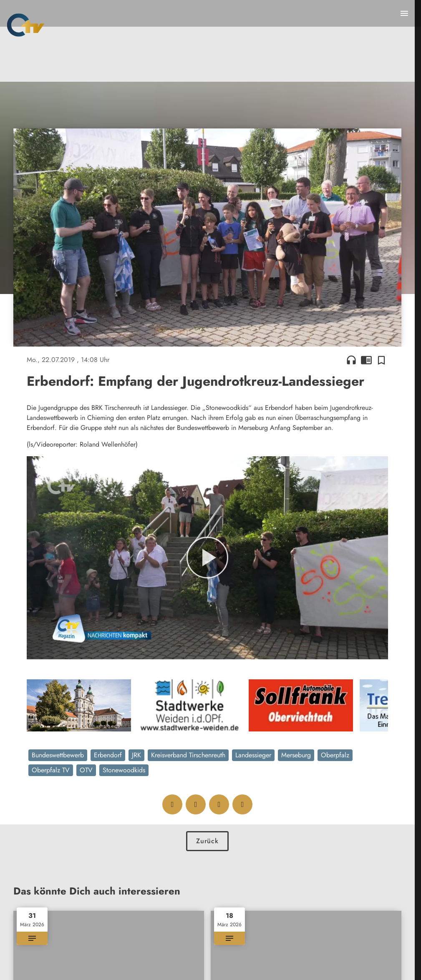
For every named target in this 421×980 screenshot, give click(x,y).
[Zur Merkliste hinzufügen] (381, 360)
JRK (136, 755)
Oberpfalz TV (51, 770)
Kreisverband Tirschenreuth (188, 755)
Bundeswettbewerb (58, 755)
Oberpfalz (335, 755)
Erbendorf (108, 755)
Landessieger (253, 755)
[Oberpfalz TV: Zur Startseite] (26, 25)
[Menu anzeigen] (404, 13)
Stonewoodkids (124, 770)
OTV (86, 770)
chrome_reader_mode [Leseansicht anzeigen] (366, 360)
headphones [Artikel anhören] (351, 360)
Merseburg (296, 755)
